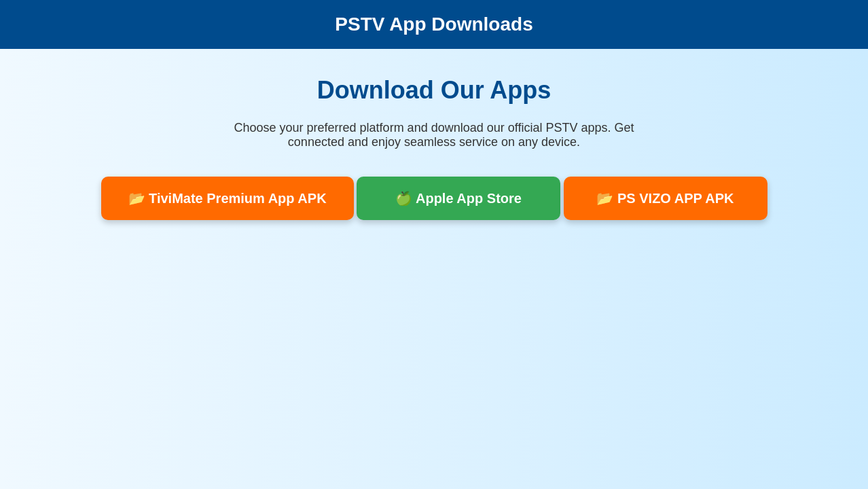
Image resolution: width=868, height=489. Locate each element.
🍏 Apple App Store (458, 198)
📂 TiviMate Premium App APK (228, 198)
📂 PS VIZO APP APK (665, 198)
